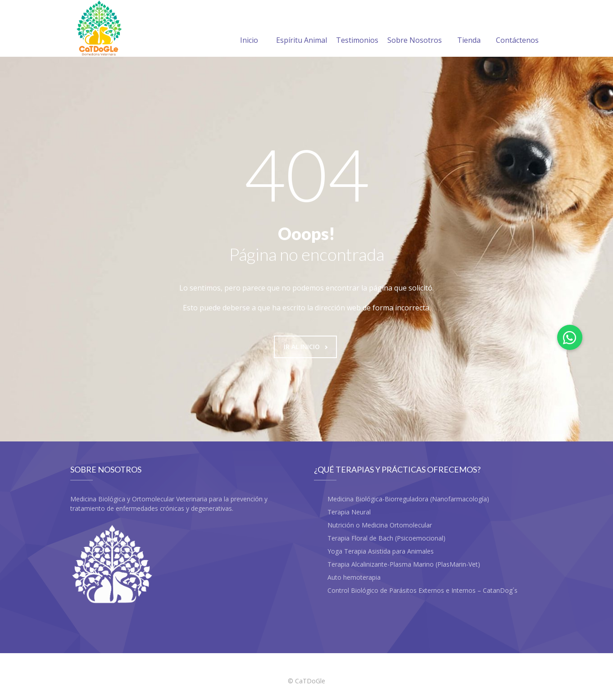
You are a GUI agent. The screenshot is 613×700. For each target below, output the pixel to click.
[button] (570, 337)
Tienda (469, 29)
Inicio (249, 29)
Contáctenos (517, 29)
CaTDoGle (310, 681)
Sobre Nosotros (415, 29)
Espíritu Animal (302, 29)
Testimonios (357, 29)
